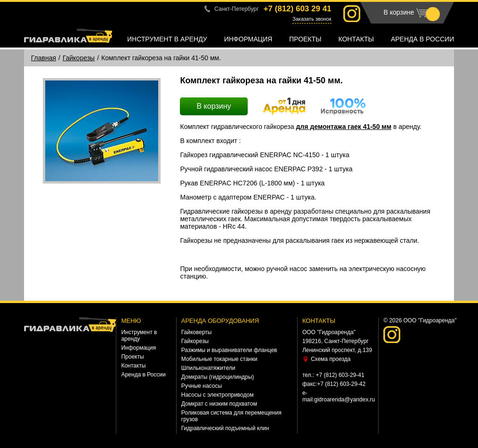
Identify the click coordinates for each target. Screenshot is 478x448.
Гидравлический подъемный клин (225, 428)
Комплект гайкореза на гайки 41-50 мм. (161, 58)
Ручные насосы (202, 386)
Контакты (356, 39)
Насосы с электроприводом (218, 395)
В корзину (214, 106)
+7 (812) (297, 9)
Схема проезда (331, 359)
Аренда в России (422, 39)
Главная (44, 58)
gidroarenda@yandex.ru (344, 400)
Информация (248, 39)
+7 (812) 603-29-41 (340, 375)
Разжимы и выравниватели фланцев (229, 350)
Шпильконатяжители (208, 368)
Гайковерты (197, 332)
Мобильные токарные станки (219, 359)
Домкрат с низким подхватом (219, 404)
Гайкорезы (79, 58)
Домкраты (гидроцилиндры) (218, 377)
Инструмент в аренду (167, 39)
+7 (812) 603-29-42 (341, 384)
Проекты (305, 39)
